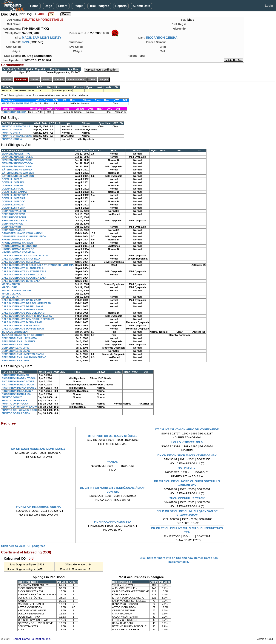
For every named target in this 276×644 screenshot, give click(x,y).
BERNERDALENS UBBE (16, 345)
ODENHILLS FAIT (12, 179)
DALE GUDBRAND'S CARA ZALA (21, 259)
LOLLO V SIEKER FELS (187, 442)
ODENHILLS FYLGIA (13, 208)
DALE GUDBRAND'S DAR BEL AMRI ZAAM (26, 303)
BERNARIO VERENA (14, 214)
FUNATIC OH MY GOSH (15, 404)
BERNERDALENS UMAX (16, 351)
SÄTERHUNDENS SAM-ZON (18, 176)
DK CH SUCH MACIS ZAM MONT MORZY (38, 449)
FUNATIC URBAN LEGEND (17, 136)
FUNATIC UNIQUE (12, 130)
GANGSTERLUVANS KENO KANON (22, 233)
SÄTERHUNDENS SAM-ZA (17, 170)
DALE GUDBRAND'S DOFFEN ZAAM (23, 329)
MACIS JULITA (10, 297)
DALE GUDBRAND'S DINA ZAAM (21, 325)
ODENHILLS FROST (13, 205)
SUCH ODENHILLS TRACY (187, 498)
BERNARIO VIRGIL (13, 224)
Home (34, 6)
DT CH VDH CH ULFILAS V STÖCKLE (113, 436)
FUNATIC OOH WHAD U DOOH (19, 410)
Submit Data (141, 6)
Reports (121, 6)
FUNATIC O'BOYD (12, 397)
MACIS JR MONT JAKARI (16, 290)
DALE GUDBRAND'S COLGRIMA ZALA (24, 278)
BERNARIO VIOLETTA (14, 220)
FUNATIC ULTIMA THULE (16, 126)
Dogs (48, 6)
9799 (25, 42)
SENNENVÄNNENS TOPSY (17, 160)
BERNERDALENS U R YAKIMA (19, 338)
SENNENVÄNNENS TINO (16, 154)
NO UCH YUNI (187, 468)
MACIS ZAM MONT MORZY (42, 38)
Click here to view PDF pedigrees (23, 546)
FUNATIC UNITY (11, 133)
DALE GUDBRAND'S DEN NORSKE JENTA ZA (28, 319)
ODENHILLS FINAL (13, 189)
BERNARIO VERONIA (14, 217)
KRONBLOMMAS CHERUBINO (19, 246)
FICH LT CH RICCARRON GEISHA (38, 507)
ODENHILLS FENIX (13, 186)
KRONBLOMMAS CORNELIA (18, 252)
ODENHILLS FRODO (13, 201)
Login (269, 6)
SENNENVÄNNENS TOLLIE (17, 157)
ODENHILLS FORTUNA (15, 195)
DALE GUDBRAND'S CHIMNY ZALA (22, 275)
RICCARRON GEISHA (162, 38)
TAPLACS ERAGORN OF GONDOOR (23, 335)
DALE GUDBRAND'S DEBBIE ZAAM (22, 310)
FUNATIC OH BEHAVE (14, 400)
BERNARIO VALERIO (14, 211)
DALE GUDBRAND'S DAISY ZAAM (21, 300)
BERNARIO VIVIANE (13, 230)
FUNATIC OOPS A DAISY (16, 413)
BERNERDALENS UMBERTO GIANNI (23, 354)
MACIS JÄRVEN (11, 284)
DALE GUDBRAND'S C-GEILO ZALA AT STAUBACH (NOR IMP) (38, 265)
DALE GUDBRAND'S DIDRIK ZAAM (22, 322)
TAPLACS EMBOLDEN (15, 332)
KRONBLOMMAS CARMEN (17, 243)
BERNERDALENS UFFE (15, 348)
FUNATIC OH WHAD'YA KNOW (19, 407)
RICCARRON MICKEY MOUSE (19, 388)
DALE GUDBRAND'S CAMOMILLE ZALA (25, 255)
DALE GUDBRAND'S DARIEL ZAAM (22, 306)
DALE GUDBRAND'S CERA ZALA (21, 262)
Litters (63, 6)
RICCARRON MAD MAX (15, 375)
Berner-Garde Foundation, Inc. (32, 639)
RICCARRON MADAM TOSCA (19, 378)
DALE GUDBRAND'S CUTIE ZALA (21, 281)
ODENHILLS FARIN (13, 182)
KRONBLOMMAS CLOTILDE (18, 249)
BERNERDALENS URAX (16, 360)
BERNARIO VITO (11, 227)
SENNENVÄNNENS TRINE (17, 166)
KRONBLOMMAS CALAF (16, 240)
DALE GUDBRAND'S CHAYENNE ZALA (24, 271)
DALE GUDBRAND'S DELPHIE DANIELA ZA (27, 316)
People (78, 6)
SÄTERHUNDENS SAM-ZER (18, 173)
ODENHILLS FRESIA (13, 198)
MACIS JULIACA (11, 294)
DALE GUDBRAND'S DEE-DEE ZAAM (23, 313)
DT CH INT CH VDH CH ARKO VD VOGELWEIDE (187, 429)
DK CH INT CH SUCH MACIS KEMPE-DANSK (187, 455)
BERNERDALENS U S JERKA (19, 341)
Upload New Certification (102, 70)
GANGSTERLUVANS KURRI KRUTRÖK (24, 236)
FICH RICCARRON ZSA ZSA (113, 522)
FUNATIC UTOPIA (12, 139)
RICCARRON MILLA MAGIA (17, 391)
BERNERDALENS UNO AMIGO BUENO (24, 357)
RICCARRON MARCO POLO (18, 385)
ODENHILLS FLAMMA (14, 192)
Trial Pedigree (99, 6)
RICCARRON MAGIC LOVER (18, 381)
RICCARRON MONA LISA (16, 394)
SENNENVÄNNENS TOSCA (17, 163)
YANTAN (113, 462)
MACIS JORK (9, 287)
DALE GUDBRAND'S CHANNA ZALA (23, 268)
